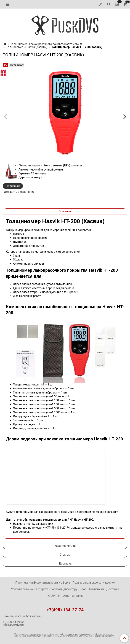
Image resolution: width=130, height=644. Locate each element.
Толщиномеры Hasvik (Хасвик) (27, 47)
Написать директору (64, 589)
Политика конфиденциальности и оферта (43, 583)
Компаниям (96, 589)
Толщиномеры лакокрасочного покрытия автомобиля (46, 44)
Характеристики (65, 546)
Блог (83, 589)
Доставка (65, 564)
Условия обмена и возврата (30, 589)
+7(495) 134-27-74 (58, 528)
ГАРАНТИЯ (54, 596)
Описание (65, 211)
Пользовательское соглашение (94, 583)
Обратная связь (73, 596)
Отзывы (65, 555)
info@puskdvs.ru (13, 625)
